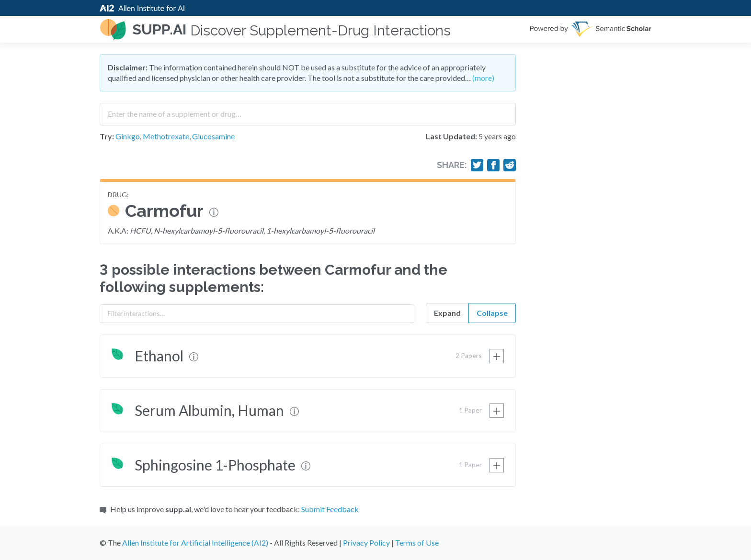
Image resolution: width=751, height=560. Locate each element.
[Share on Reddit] (510, 165)
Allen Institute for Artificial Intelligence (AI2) (195, 543)
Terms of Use (417, 543)
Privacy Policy (366, 543)
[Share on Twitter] (477, 165)
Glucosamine (213, 136)
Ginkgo (128, 136)
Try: (107, 136)
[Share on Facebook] (493, 165)
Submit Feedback (330, 509)
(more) (483, 78)
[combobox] (308, 111)
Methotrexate (166, 136)
